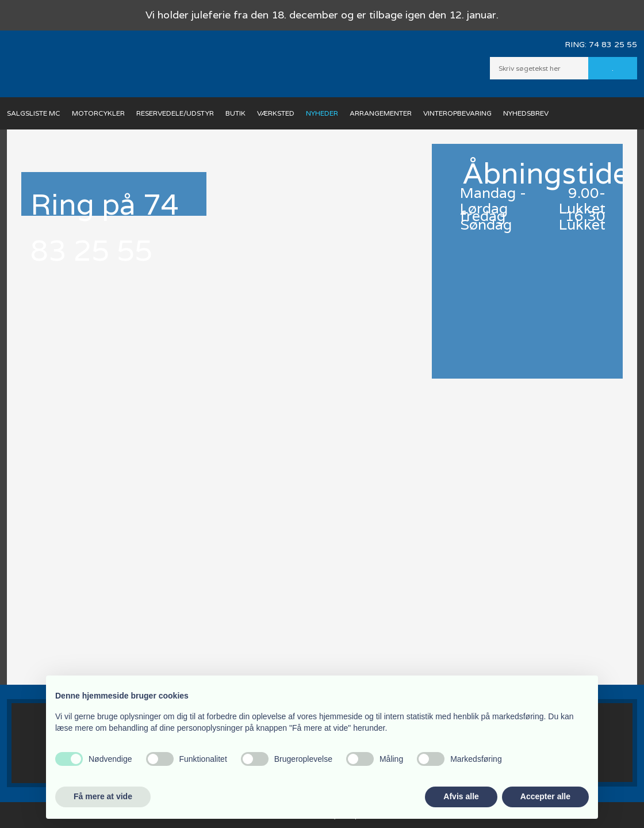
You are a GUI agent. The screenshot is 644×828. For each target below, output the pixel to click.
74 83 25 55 (613, 45)
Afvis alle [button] (461, 796)
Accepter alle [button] (545, 796)
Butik (235, 113)
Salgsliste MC (34, 113)
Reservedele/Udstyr (175, 113)
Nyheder (322, 113)
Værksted (276, 113)
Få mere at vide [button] (103, 796)
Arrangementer (381, 113)
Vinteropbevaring (457, 113)
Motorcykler (98, 113)
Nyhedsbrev (526, 113)
